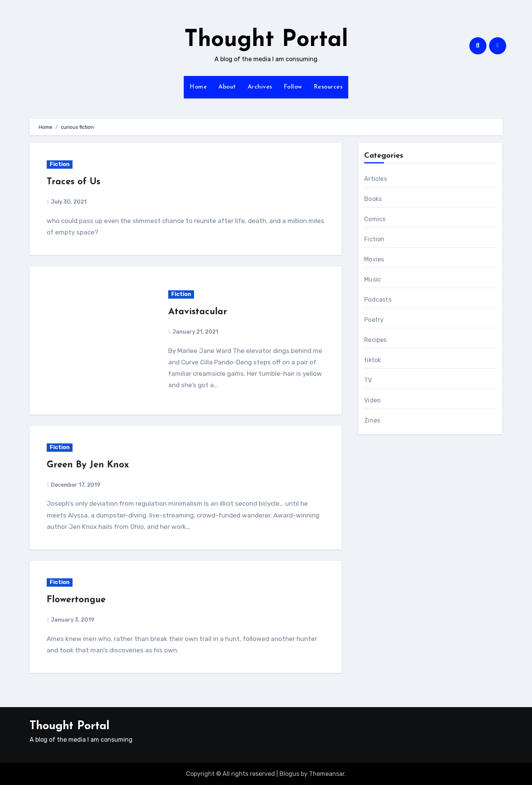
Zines (372, 420)
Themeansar (327, 774)
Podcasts (378, 300)
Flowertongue (76, 600)
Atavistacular (198, 312)
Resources (328, 87)
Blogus (289, 774)
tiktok (373, 360)
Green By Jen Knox (88, 465)
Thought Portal (266, 40)
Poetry (374, 320)
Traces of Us (73, 182)
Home (198, 87)
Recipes (375, 340)
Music (373, 279)
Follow (293, 87)
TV (368, 380)
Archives (260, 87)
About (227, 87)
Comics (375, 219)
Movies (374, 259)
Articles (376, 179)
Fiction (60, 164)
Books (373, 199)
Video (372, 400)
